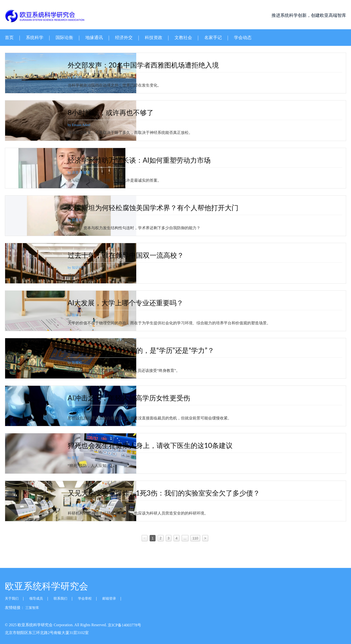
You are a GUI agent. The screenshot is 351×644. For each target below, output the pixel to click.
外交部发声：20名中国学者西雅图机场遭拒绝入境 (160, 65)
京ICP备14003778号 (124, 625)
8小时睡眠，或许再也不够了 (127, 112)
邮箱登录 (109, 599)
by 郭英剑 (92, 220)
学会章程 (85, 599)
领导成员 (36, 599)
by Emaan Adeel (96, 125)
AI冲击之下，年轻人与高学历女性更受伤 (146, 398)
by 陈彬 (90, 315)
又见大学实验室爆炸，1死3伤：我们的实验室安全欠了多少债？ (180, 493)
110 (195, 538)
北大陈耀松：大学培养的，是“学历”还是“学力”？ (158, 350)
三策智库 (32, 608)
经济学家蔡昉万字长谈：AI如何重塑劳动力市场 (156, 160)
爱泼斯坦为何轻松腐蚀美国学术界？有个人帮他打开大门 (170, 208)
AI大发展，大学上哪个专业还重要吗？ (142, 303)
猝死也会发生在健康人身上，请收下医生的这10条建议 (167, 445)
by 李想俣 (92, 77)
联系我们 (60, 599)
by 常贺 (90, 458)
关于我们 (12, 599)
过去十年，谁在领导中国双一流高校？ (142, 255)
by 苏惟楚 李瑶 (95, 505)
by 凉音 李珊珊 (95, 173)
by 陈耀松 (92, 363)
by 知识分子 (93, 268)
